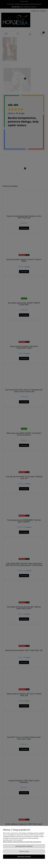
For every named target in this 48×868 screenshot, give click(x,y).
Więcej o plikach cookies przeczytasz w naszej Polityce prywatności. (22, 842)
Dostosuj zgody (24, 851)
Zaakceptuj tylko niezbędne (24, 846)
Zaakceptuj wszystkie (24, 857)
